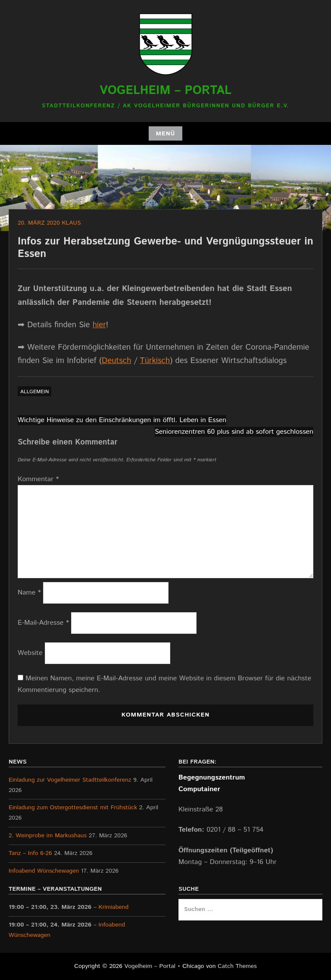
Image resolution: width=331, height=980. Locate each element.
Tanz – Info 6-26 (30, 853)
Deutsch (116, 361)
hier (99, 325)
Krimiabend (114, 907)
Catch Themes (237, 966)
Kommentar (38, 479)
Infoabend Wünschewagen (44, 871)
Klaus (71, 223)
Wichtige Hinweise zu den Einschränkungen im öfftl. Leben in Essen (122, 420)
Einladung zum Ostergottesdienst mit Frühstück (73, 808)
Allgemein (34, 392)
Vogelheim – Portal (165, 91)
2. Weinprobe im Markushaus (48, 836)
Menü (165, 134)
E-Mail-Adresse (43, 623)
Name (29, 593)
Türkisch (155, 361)
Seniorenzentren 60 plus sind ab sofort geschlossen (234, 432)
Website (30, 653)
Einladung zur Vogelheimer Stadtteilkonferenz (70, 780)
